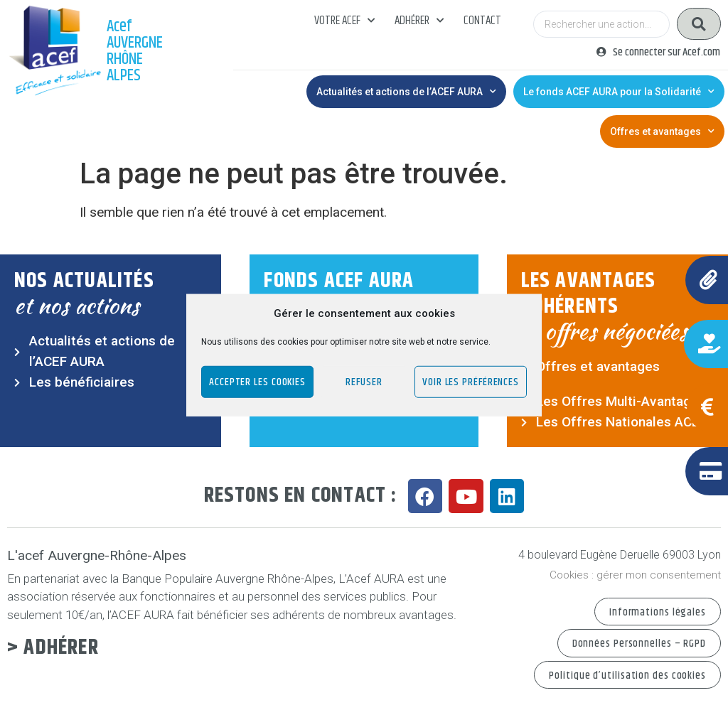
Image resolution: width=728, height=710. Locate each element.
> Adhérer (53, 648)
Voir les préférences (471, 381)
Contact (482, 21)
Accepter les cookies (257, 381)
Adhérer (419, 21)
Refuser (364, 381)
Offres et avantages (662, 131)
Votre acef (344, 21)
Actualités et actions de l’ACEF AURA (406, 92)
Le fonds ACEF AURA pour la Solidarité (619, 92)
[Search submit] (699, 24)
